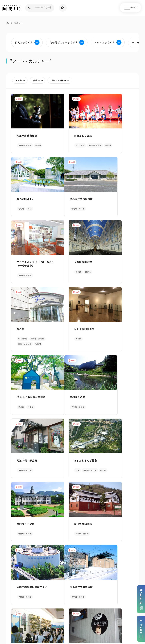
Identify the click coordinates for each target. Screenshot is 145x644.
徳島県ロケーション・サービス (70, 623)
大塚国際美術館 (109, 199)
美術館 (40, 81)
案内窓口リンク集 (72, 582)
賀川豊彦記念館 (66, 395)
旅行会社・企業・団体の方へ (116, 618)
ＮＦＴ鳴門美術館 (68, 266)
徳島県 (93, 623)
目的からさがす (72, 532)
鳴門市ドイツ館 (24, 395)
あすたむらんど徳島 (111, 330)
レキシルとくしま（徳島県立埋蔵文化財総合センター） (72, 461)
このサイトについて (24, 618)
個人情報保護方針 (65, 618)
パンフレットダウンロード (24, 582)
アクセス (121, 582)
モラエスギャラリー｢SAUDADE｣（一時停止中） (71, 202)
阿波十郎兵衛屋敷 (25, 134)
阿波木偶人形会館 (68, 330)
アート (21, 81)
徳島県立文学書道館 (27, 458)
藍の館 (19, 266)
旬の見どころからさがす (121, 532)
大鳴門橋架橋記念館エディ (114, 396)
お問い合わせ (107, 623)
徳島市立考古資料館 (27, 199)
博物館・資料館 (63, 81)
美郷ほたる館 (23, 330)
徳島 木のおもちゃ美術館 (114, 266)
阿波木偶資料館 (109, 458)
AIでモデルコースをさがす (24, 532)
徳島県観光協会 (42, 623)
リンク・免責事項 (88, 618)
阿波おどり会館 (66, 134)
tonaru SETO (108, 134)
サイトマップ (46, 618)
